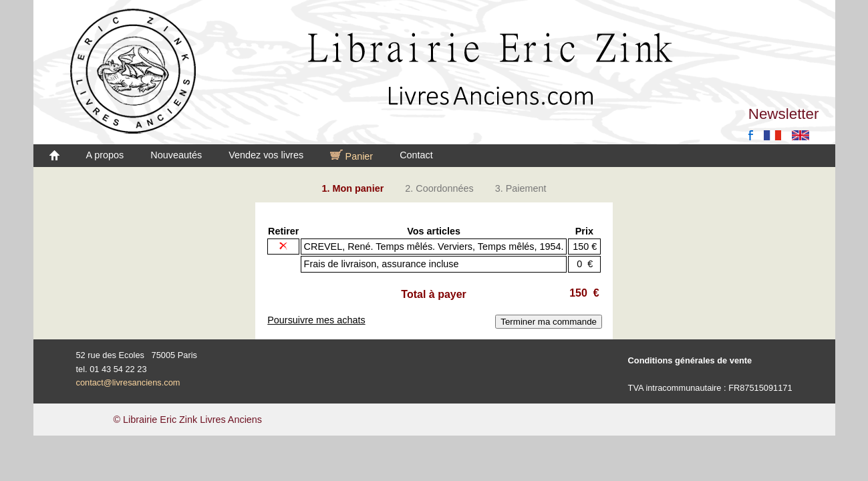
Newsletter (784, 114)
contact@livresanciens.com (128, 382)
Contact (416, 155)
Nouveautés (176, 155)
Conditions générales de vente (690, 360)
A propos (105, 155)
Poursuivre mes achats (316, 320)
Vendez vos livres (266, 155)
